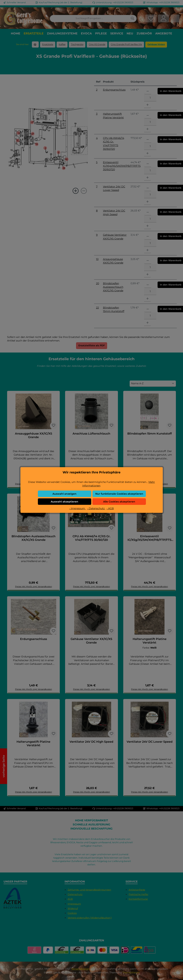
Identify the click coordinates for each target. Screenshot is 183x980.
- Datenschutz (96, 508)
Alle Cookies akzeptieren (119, 502)
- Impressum (77, 508)
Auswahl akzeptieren (64, 502)
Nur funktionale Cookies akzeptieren (119, 494)
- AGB (110, 508)
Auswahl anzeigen (64, 494)
